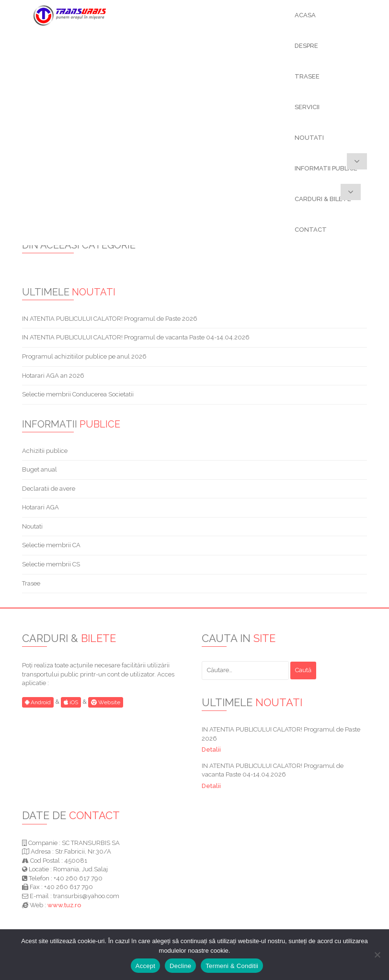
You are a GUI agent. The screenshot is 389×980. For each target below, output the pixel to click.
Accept (145, 966)
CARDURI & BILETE (323, 199)
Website (106, 702)
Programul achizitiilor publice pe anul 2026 (84, 356)
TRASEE (307, 76)
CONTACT (311, 230)
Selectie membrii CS (51, 564)
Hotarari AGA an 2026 (53, 376)
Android (38, 702)
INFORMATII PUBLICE (326, 168)
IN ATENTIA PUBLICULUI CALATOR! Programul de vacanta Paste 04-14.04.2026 (136, 337)
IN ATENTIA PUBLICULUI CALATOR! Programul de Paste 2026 (110, 319)
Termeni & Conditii (232, 966)
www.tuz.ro (64, 905)
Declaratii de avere (49, 489)
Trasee (31, 583)
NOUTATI (309, 138)
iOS (71, 702)
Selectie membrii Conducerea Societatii (78, 394)
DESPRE (306, 46)
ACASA (305, 15)
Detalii (211, 749)
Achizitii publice (45, 451)
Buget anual (40, 469)
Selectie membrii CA (51, 545)
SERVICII (307, 107)
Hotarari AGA (40, 507)
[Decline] (377, 955)
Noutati (32, 526)
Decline (180, 966)
